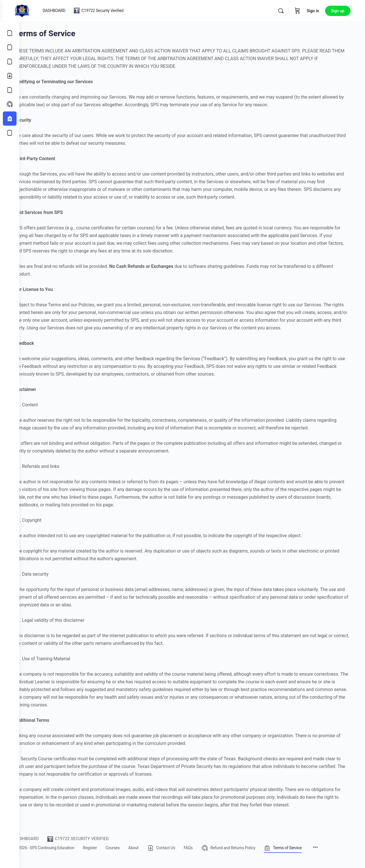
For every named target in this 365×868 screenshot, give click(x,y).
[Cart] (301, 11)
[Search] (284, 11)
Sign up (341, 11)
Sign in (316, 11)
